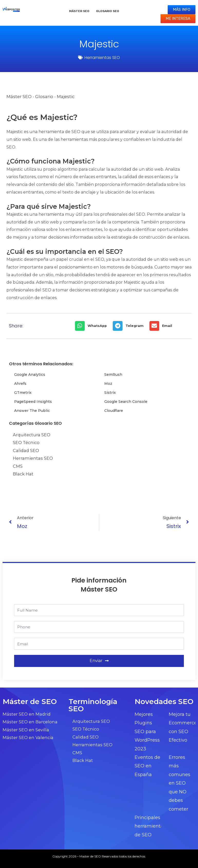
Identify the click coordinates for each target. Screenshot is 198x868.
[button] (93, 326)
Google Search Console (126, 402)
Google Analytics (30, 375)
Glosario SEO (108, 11)
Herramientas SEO (102, 58)
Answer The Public (32, 411)
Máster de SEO (30, 701)
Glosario (44, 97)
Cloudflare (114, 411)
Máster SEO (79, 11)
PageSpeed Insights (33, 402)
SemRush (113, 375)
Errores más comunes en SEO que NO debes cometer (180, 783)
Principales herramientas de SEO (150, 826)
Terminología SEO (93, 705)
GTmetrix (23, 393)
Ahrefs (20, 384)
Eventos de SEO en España (147, 766)
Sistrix (110, 393)
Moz (108, 384)
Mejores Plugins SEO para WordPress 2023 (147, 732)
